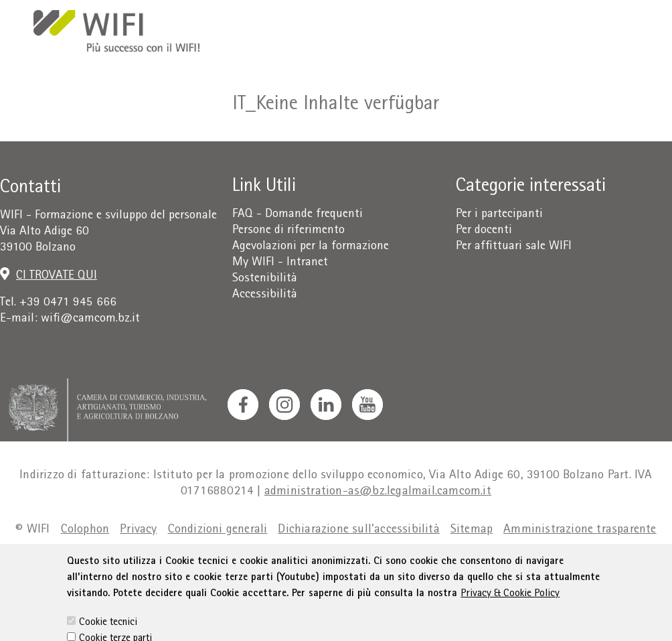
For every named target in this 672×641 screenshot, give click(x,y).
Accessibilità (265, 295)
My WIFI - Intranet (280, 263)
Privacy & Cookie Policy (510, 612)
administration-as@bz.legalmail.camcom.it (378, 492)
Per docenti (484, 231)
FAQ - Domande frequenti (298, 215)
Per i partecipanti (499, 215)
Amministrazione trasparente (580, 530)
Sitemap (472, 530)
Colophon (85, 530)
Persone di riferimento (288, 231)
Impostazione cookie (369, 557)
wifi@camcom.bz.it (90, 319)
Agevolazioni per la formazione (311, 247)
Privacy (138, 530)
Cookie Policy (273, 557)
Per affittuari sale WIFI (514, 247)
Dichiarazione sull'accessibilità (358, 530)
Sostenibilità (265, 279)
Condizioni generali (218, 530)
